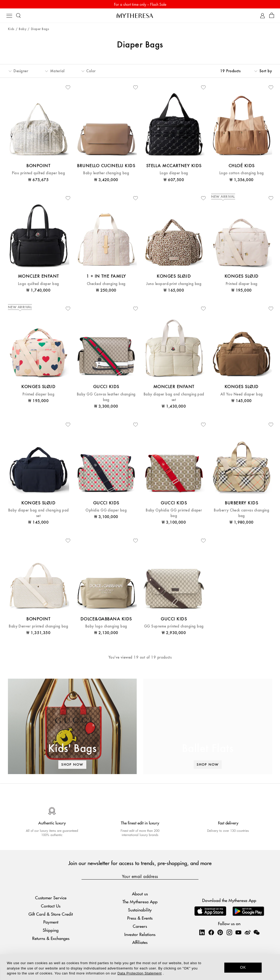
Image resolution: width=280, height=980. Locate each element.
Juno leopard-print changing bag (174, 284)
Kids (11, 29)
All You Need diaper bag (242, 394)
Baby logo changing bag (106, 626)
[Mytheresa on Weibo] (248, 932)
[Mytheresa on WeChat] (257, 932)
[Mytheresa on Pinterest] (220, 932)
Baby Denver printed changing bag (38, 626)
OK (243, 967)
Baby (23, 29)
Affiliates (140, 942)
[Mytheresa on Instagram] (229, 932)
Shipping (51, 930)
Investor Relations (140, 934)
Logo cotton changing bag (242, 173)
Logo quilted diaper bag (39, 284)
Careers (140, 926)
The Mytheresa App (140, 902)
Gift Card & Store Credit (51, 914)
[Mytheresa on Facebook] (211, 932)
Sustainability (140, 910)
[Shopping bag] (272, 16)
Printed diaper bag (242, 284)
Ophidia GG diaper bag (106, 510)
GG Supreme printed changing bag (174, 626)
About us (140, 894)
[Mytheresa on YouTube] (238, 932)
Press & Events (140, 918)
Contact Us (51, 906)
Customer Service (51, 898)
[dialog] (140, 967)
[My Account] (262, 16)
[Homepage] (140, 16)
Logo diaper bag (174, 173)
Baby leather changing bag (106, 173)
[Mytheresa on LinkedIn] (202, 932)
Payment (51, 922)
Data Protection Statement (139, 973)
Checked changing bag (106, 284)
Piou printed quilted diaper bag (38, 173)
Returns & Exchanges (51, 938)
